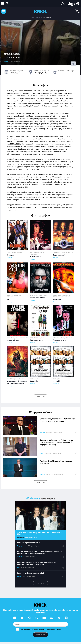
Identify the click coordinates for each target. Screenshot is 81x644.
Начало (32, 17)
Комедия (13, 253)
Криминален (34, 254)
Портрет (21, 538)
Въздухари (11, 255)
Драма (40, 253)
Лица (42, 453)
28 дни (10, 299)
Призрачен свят (36, 340)
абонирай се (41, 635)
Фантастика (57, 297)
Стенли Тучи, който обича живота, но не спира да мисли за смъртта (58, 420)
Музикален (20, 253)
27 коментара (59, 474)
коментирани (48, 499)
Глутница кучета (60, 340)
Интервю (34, 381)
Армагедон (57, 299)
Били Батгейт (36, 257)
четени (36, 499)
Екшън (36, 253)
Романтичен (11, 297)
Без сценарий (22, 546)
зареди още (41, 397)
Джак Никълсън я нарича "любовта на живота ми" (40, 534)
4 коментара (58, 432)
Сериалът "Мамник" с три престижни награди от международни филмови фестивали (37, 563)
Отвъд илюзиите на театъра (29, 543)
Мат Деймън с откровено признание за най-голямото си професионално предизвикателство (39, 552)
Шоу (19, 568)
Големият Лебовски (38, 298)
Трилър (45, 253)
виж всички (40, 583)
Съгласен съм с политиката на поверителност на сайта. (42, 629)
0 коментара (57, 453)
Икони (19, 576)
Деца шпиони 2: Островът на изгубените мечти (18, 382)
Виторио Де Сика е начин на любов (31, 573)
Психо (18, 338)
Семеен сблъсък (13, 340)
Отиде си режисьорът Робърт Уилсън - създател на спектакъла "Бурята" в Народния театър (58, 442)
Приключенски (65, 295)
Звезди (38, 17)
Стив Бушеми (47, 17)
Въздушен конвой (60, 255)
